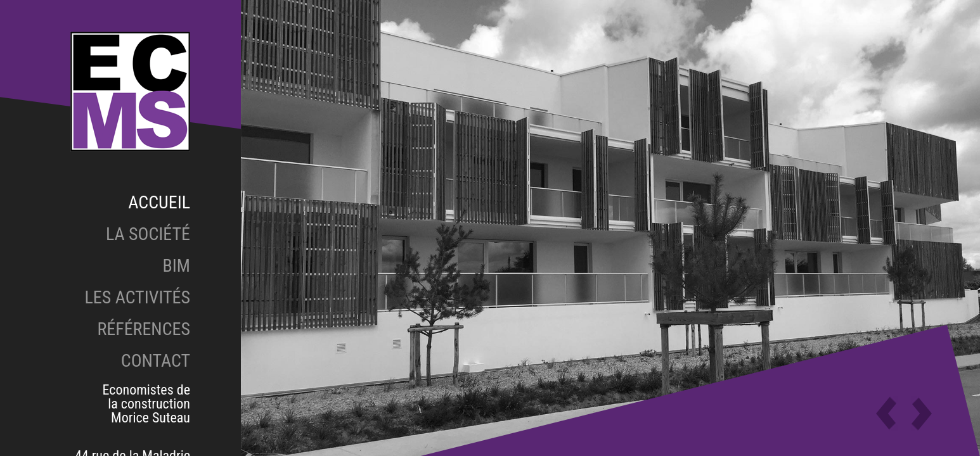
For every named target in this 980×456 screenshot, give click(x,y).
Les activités (137, 297)
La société (148, 234)
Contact (156, 361)
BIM (177, 266)
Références (144, 329)
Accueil (159, 202)
